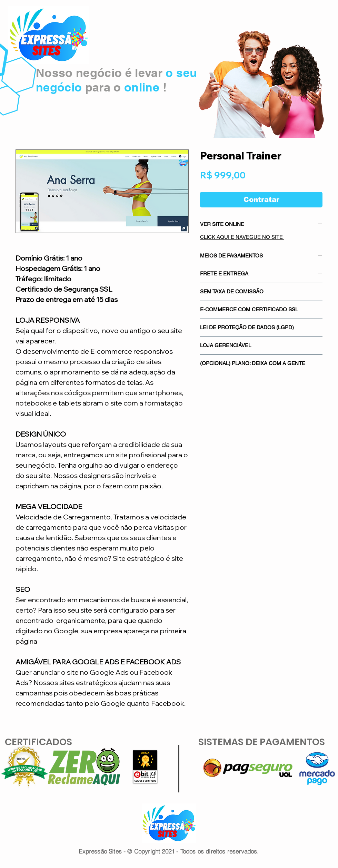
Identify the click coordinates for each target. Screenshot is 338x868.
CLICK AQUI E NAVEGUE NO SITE (242, 237)
